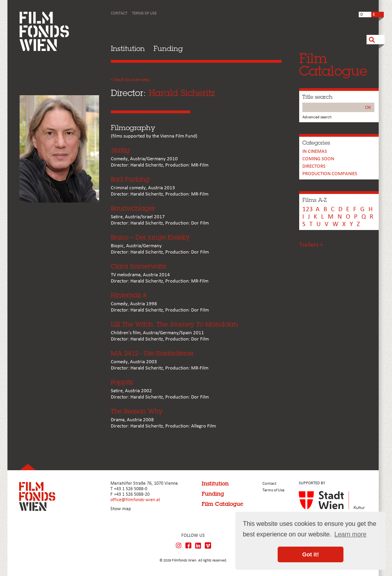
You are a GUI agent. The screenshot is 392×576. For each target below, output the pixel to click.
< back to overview (130, 80)
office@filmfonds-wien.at (135, 500)
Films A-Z (314, 200)
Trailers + (311, 245)
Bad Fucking (130, 179)
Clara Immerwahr (139, 266)
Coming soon (318, 159)
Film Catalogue (222, 504)
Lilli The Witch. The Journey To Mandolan (174, 324)
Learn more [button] (350, 534)
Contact (119, 14)
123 (308, 209)
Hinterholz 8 (129, 295)
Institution (128, 48)
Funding (168, 48)
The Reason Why (137, 411)
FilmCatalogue (333, 64)
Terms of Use (144, 14)
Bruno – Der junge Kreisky (150, 237)
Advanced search (317, 117)
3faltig (120, 150)
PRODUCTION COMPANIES (330, 174)
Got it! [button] (311, 554)
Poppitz (122, 382)
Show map (121, 509)
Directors (314, 166)
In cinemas (315, 151)
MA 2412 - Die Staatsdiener (152, 353)
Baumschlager (133, 208)
